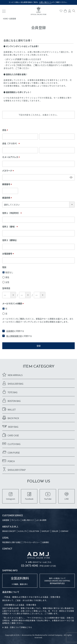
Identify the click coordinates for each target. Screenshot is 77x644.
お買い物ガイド (28, 520)
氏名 (5, 130)
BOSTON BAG (11, 400)
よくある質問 (41, 520)
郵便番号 (7, 184)
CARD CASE (11, 435)
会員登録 (6, 520)
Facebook (29, 496)
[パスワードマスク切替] (71, 177)
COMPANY (64, 531)
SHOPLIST (45, 531)
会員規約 (10, 331)
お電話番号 (8, 254)
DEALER (55, 531)
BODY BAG (10, 426)
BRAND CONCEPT (9, 531)
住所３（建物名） (10, 240)
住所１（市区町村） (12, 213)
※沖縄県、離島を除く (20, 581)
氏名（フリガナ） (11, 143)
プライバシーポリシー (31, 542)
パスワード (8, 171)
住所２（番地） (10, 227)
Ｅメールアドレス (11, 157)
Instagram (11, 496)
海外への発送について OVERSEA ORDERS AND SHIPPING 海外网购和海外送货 (57, 581)
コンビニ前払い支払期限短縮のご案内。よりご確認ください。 (38, 2)
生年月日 (6, 288)
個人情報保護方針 (14, 336)
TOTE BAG (10, 392)
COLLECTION (34, 531)
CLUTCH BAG (11, 444)
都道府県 (7, 198)
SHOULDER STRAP (14, 469)
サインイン (16, 520)
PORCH (9, 461)
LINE (67, 496)
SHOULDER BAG (13, 383)
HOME (5, 19)
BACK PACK (11, 418)
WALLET (9, 409)
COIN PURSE (11, 452)
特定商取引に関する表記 (11, 542)
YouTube (48, 496)
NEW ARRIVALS (12, 375)
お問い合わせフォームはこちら (40, 562)
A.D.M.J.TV (22, 531)
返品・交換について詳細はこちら (18, 627)
